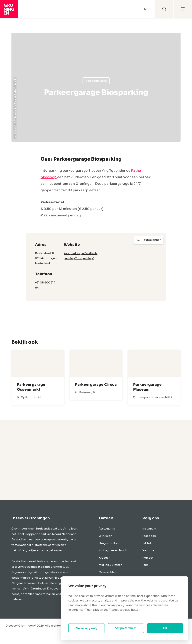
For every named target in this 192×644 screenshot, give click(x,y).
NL (146, 9)
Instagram (149, 529)
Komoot (148, 558)
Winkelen (105, 536)
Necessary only (87, 628)
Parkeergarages (96, 81)
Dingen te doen (109, 543)
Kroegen (105, 558)
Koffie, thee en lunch (113, 550)
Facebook (149, 536)
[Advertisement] (96, 460)
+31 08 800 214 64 (45, 285)
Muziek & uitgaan (111, 565)
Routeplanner (149, 240)
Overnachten (108, 572)
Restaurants (107, 529)
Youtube (148, 550)
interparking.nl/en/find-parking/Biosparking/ (81, 256)
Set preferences (126, 628)
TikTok (147, 543)
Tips (145, 565)
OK (165, 628)
